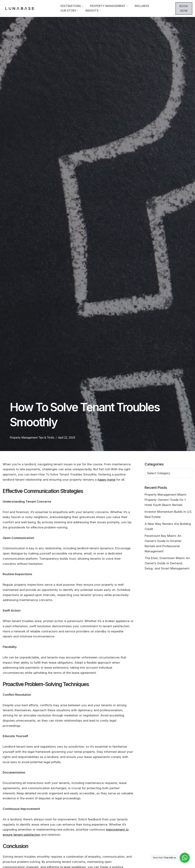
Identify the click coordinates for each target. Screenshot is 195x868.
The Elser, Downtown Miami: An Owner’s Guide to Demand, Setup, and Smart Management (167, 564)
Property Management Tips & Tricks (32, 438)
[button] (82, 6)
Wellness (142, 6)
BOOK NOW (184, 8)
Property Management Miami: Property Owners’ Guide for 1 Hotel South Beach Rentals (166, 500)
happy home (107, 480)
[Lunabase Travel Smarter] (20, 8)
